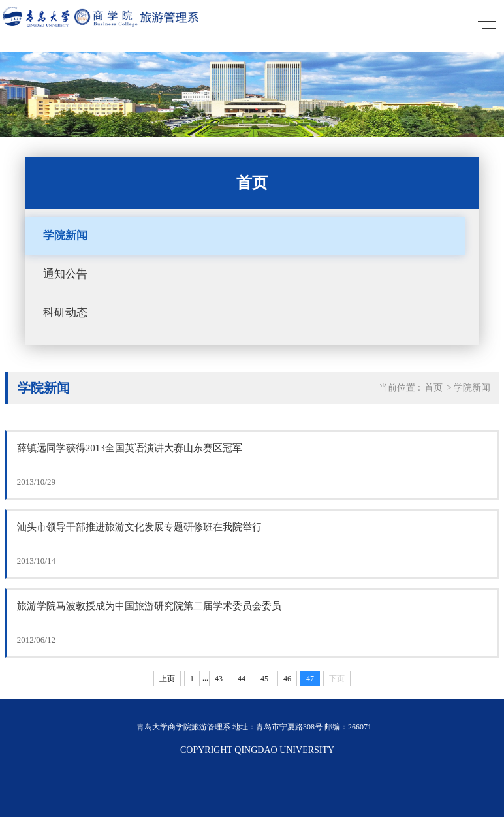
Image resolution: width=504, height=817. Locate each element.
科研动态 (65, 312)
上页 (167, 679)
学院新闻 (65, 235)
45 (264, 679)
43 (219, 679)
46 (287, 679)
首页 (433, 388)
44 (242, 679)
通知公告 (65, 274)
